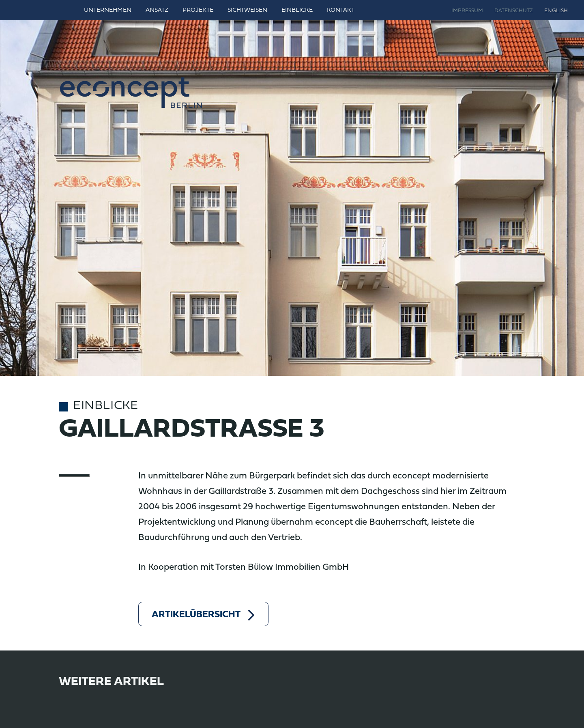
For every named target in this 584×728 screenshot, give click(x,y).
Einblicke (297, 10)
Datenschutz (514, 11)
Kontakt (341, 10)
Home (67, 10)
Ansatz (157, 10)
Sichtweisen (247, 10)
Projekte (198, 10)
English (556, 11)
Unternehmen (108, 10)
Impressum (467, 11)
